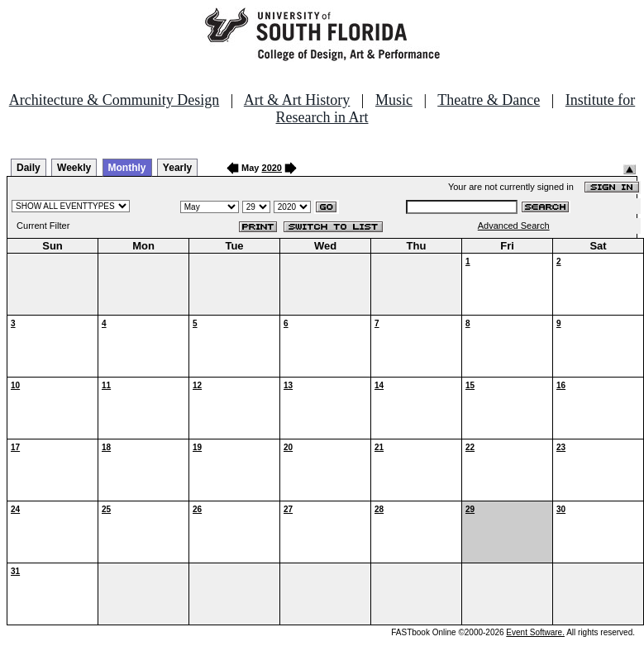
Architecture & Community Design (114, 100)
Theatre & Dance (489, 100)
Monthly (127, 168)
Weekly (74, 168)
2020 (272, 168)
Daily (29, 168)
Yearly (177, 168)
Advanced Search (514, 226)
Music (394, 100)
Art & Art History (297, 100)
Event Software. (535, 632)
